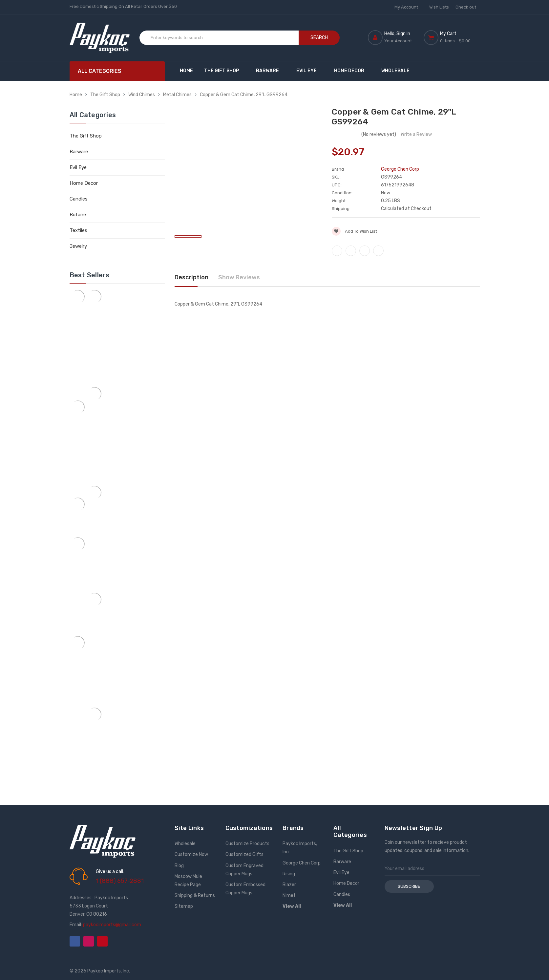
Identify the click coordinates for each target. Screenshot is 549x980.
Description (191, 277)
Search (319, 38)
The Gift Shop (225, 71)
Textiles (78, 230)
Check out (466, 7)
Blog (179, 866)
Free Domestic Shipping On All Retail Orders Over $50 (123, 6)
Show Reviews (239, 277)
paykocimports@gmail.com (112, 925)
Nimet (289, 895)
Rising (289, 874)
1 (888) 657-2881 (120, 881)
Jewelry (78, 246)
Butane (78, 215)
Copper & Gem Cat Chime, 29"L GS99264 (244, 95)
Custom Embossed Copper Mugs (245, 889)
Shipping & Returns (195, 895)
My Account (409, 7)
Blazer (289, 885)
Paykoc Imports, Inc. (300, 848)
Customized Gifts (244, 854)
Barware (271, 71)
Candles (79, 199)
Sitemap (184, 906)
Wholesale (395, 71)
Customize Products (247, 844)
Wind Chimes (142, 95)
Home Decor (352, 71)
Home (186, 71)
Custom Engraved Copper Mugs (244, 870)
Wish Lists (439, 7)
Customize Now (191, 854)
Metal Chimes (177, 95)
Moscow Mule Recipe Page (188, 881)
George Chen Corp (302, 863)
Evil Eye (310, 71)
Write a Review (416, 134)
